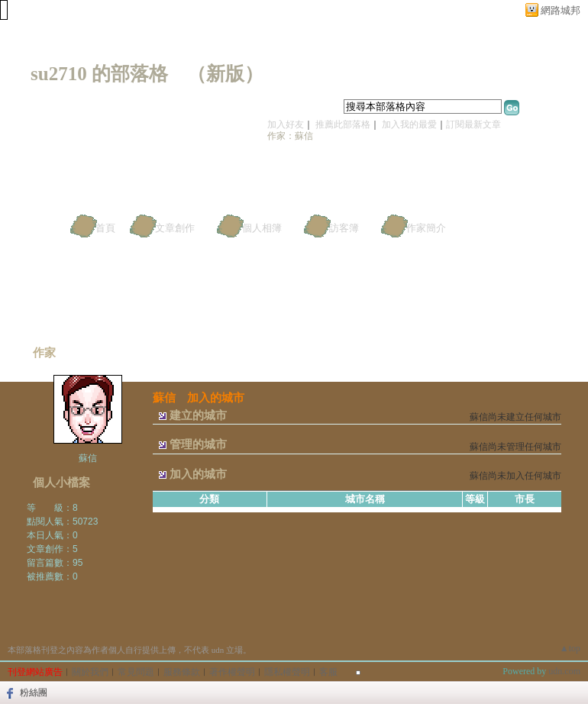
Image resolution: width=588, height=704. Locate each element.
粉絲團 (34, 693)
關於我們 (90, 672)
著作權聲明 (232, 672)
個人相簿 (262, 228)
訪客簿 (344, 228)
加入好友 (286, 124)
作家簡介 (426, 228)
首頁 (105, 228)
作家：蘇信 (290, 136)
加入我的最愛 (409, 124)
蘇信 (88, 458)
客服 (328, 672)
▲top (570, 648)
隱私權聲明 (287, 672)
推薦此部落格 (343, 124)
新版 (225, 74)
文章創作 (175, 228)
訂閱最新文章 (473, 124)
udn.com (564, 671)
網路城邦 (561, 10)
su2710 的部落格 (99, 74)
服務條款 (182, 672)
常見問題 (136, 672)
